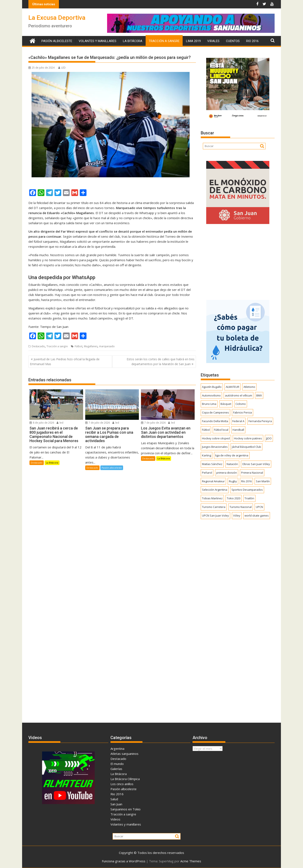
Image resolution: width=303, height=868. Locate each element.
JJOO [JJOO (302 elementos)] (269, 438)
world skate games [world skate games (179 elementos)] (257, 515)
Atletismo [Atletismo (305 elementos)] (249, 387)
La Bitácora (133, 41)
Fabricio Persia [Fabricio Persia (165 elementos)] (243, 412)
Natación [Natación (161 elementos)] (232, 464)
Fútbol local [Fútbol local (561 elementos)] (221, 430)
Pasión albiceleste (57, 41)
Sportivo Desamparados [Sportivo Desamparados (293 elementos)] (247, 490)
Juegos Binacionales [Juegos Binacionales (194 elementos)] (215, 447)
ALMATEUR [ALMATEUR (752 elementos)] (233, 387)
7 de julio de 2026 (98, 423)
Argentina (117, 749)
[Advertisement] (238, 260)
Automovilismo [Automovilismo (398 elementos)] (211, 395)
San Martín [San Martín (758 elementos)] (263, 481)
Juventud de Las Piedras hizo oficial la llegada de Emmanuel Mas (65, 361)
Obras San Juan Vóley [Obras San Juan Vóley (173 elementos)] (256, 464)
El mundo (117, 764)
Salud (114, 799)
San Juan (116, 804)
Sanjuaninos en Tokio (126, 809)
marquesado (107, 346)
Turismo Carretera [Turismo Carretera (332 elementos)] (214, 507)
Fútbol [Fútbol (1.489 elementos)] (206, 430)
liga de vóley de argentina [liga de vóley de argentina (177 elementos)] (232, 455)
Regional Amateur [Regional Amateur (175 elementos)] (213, 481)
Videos (115, 819)
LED (62, 68)
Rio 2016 (252, 41)
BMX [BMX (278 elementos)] (259, 395)
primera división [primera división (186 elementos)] (227, 473)
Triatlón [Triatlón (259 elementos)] (249, 498)
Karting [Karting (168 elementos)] (207, 455)
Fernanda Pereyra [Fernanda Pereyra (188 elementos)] (260, 421)
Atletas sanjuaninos (124, 754)
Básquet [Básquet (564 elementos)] (226, 404)
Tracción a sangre (164, 41)
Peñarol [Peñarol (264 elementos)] (207, 473)
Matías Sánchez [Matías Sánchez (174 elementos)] (212, 464)
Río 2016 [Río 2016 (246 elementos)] (246, 481)
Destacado (38, 346)
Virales (213, 41)
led (60, 423)
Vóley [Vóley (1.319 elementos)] (237, 515)
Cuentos (233, 41)
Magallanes (91, 346)
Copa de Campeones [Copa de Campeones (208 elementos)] (215, 412)
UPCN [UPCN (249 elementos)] (259, 507)
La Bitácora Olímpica (125, 779)
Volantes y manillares (98, 41)
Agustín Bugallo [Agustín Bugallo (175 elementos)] (212, 387)
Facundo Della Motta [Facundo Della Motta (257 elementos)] (215, 421)
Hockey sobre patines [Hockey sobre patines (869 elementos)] (248, 438)
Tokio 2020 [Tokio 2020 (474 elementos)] (234, 498)
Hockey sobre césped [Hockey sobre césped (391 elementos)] (216, 438)
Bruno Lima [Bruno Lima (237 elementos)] (209, 404)
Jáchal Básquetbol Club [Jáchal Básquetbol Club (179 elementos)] (247, 447)
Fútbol (78, 346)
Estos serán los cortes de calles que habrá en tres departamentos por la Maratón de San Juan (161, 361)
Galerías (116, 769)
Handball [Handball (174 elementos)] (238, 430)
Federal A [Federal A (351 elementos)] (238, 421)
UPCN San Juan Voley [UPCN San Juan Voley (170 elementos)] (215, 515)
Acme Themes (191, 861)
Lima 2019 (193, 41)
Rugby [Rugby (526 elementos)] (233, 481)
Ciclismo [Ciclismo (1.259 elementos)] (241, 404)
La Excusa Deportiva (57, 18)
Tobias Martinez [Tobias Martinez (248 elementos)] (212, 498)
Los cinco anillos (122, 784)
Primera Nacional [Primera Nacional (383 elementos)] (252, 473)
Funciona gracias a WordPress (124, 861)
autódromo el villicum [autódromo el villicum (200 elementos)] (239, 395)
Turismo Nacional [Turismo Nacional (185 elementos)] (241, 507)
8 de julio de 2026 (42, 423)
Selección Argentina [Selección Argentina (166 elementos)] (215, 490)
